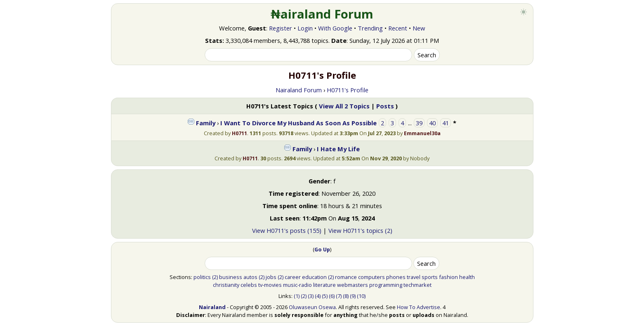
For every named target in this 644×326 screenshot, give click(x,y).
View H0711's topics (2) (360, 230)
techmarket (418, 285)
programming (386, 285)
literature (324, 285)
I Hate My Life (338, 149)
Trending (370, 28)
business (231, 277)
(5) (325, 296)
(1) (297, 296)
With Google (335, 28)
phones (396, 277)
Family (206, 123)
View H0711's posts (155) (287, 230)
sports (430, 277)
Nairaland (212, 307)
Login (305, 28)
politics (202, 277)
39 (419, 123)
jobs (271, 277)
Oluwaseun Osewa (312, 307)
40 (432, 123)
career (293, 277)
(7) (339, 296)
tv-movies (270, 285)
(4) (318, 296)
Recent (398, 28)
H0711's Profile (348, 90)
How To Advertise (419, 307)
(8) (346, 296)
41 (446, 123)
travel (414, 277)
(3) (311, 296)
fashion (448, 277)
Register (281, 28)
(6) (332, 296)
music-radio (297, 285)
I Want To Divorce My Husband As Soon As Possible (298, 123)
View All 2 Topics (344, 106)
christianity (226, 285)
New (419, 28)
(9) (353, 296)
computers (372, 277)
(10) (361, 296)
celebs (249, 285)
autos (250, 277)
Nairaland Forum (299, 90)
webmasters (353, 285)
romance (346, 277)
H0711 (239, 133)
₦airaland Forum (322, 14)
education (314, 277)
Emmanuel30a (422, 133)
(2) (215, 277)
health (467, 277)
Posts (385, 106)
